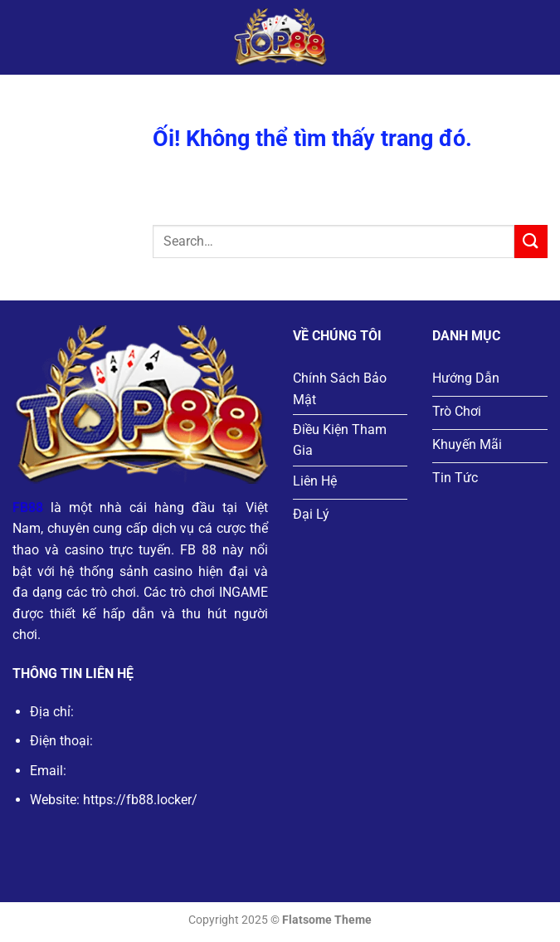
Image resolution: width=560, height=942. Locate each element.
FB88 (28, 508)
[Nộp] (531, 241)
